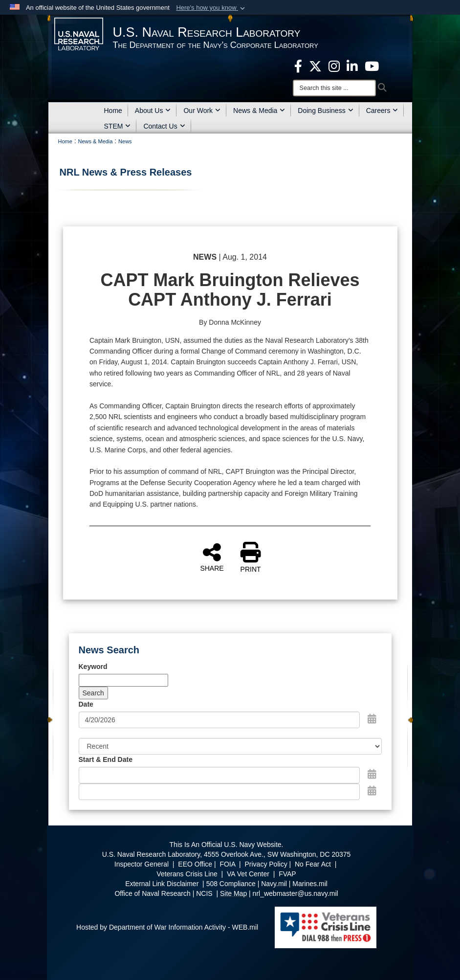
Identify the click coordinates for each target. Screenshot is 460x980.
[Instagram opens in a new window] (334, 66)
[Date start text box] (219, 775)
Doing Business (325, 111)
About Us (153, 111)
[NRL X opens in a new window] (315, 66)
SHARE (212, 557)
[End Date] (219, 792)
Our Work (202, 111)
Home (113, 111)
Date (86, 704)
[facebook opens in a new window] (298, 66)
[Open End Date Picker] (372, 791)
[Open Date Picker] (372, 719)
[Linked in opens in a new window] (352, 66)
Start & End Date (106, 759)
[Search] (334, 88)
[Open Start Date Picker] (372, 774)
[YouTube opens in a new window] (372, 66)
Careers (382, 111)
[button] (211, 8)
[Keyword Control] (123, 680)
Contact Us (164, 126)
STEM (118, 126)
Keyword (93, 667)
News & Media (259, 111)
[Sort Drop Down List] (230, 746)
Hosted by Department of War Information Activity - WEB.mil (167, 927)
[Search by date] (219, 720)
